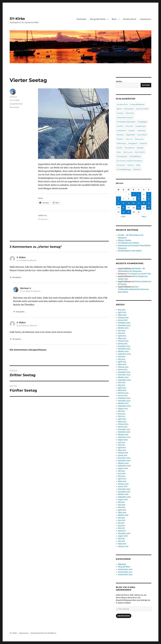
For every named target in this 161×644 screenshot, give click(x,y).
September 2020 (124, 466)
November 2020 (124, 461)
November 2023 (124, 375)
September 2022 (124, 406)
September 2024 (124, 354)
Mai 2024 (122, 359)
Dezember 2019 (124, 489)
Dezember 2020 (124, 458)
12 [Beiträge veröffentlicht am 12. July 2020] (149, 199)
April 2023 (122, 388)
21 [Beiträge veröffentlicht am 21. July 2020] (123, 208)
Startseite (81, 19)
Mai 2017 (121, 528)
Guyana (132, 130)
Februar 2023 (123, 393)
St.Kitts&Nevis (135, 156)
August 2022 (123, 409)
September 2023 (124, 380)
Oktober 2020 (123, 463)
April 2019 (122, 510)
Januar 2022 (123, 427)
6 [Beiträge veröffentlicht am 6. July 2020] (118, 199)
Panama (143, 143)
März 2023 (122, 390)
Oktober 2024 (123, 351)
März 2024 (122, 364)
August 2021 (123, 440)
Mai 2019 (121, 507)
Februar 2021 (123, 453)
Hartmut (13, 97)
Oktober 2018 (123, 515)
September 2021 (124, 437)
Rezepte (140, 148)
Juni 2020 (122, 474)
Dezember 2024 (124, 346)
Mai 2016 (121, 541)
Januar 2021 (123, 455)
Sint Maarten (122, 156)
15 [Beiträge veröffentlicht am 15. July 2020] (129, 203)
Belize (119, 109)
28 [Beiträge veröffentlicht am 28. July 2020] (123, 212)
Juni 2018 (122, 520)
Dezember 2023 (124, 372)
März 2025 (122, 338)
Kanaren (120, 135)
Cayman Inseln (142, 109)
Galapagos (142, 122)
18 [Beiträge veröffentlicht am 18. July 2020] (144, 203)
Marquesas (139, 139)
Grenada (129, 126)
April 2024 (122, 362)
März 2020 (122, 481)
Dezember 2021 (124, 429)
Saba (119, 152)
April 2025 (122, 336)
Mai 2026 (122, 310)
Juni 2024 (122, 357)
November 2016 (124, 533)
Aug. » (144, 216)
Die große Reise (98, 19)
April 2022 (122, 419)
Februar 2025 (123, 341)
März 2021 (122, 450)
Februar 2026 (123, 318)
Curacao (120, 113)
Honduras (141, 130)
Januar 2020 (123, 487)
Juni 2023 (122, 383)
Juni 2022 (122, 414)
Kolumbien (142, 135)
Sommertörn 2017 (125, 572)
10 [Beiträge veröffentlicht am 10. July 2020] (139, 199)
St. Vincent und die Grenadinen (130, 161)
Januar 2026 (123, 320)
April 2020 (122, 479)
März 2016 (122, 544)
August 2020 (123, 468)
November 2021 (124, 432)
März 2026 (122, 315)
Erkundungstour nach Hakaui (130, 251)
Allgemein (122, 564)
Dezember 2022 (124, 398)
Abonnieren (124, 616)
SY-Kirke (17, 19)
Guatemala (121, 130)
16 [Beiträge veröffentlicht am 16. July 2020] (134, 203)
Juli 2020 (121, 471)
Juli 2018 (121, 518)
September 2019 (124, 497)
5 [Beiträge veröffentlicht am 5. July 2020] (149, 194)
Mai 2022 (122, 416)
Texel (138, 165)
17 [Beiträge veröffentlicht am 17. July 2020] (139, 203)
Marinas (129, 139)
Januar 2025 (123, 344)
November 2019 (124, 492)
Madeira (120, 139)
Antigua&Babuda (137, 104)
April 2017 (122, 531)
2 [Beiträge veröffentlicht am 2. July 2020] (134, 194)
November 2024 (124, 349)
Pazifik (120, 148)
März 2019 (122, 513)
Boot (114, 19)
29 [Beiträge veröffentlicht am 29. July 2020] (129, 212)
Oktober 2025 (123, 328)
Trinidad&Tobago (124, 169)
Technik (131, 165)
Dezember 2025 (124, 323)
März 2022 (122, 422)
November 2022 (124, 401)
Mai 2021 (121, 445)
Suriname (121, 165)
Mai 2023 (121, 385)
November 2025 (124, 325)
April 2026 (122, 312)
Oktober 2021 (123, 435)
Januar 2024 (123, 370)
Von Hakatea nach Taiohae (128, 243)
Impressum (146, 19)
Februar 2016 (123, 546)
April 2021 (122, 448)
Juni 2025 (122, 331)
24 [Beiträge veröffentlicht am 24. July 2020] (139, 208)
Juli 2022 (121, 411)
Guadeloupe (141, 126)
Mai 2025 (122, 333)
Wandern (137, 169)
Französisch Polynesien (126, 122)
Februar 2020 (123, 484)
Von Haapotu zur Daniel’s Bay (139, 274)
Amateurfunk (130, 19)
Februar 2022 (123, 424)
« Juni (123, 216)
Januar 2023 (123, 396)
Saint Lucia (128, 152)
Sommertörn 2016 (125, 569)
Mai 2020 (122, 476)
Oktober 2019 (123, 494)
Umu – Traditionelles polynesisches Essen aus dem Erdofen (133, 289)
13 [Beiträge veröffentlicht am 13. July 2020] (118, 203)
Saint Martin (140, 152)
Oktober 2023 (123, 377)
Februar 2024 (123, 367)
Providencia (130, 148)
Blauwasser (14, 107)
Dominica (130, 113)
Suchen (119, 82)
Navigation (133, 143)
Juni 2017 (122, 526)
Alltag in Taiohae (125, 240)
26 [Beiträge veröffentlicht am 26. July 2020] (149, 208)
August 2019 (123, 500)
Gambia (120, 126)
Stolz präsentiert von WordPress (43, 633)
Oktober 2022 (123, 403)
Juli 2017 (121, 523)
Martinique (121, 143)
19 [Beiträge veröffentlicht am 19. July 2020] (149, 203)
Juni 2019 (122, 505)
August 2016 (123, 536)
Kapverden (131, 135)
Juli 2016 (121, 539)
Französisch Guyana (125, 117)
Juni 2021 (122, 442)
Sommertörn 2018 (125, 575)
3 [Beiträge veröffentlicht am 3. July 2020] (139, 194)
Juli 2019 (121, 502)
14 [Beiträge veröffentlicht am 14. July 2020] (124, 203)
